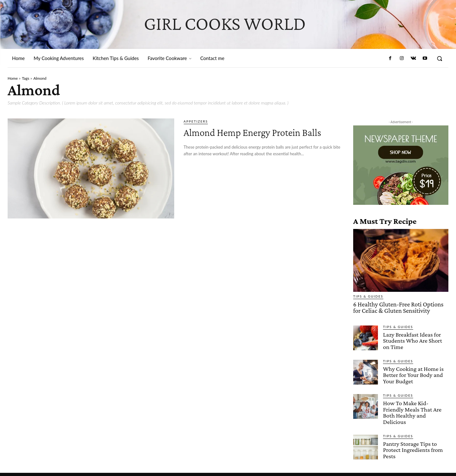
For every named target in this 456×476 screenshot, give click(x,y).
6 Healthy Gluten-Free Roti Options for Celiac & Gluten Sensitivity (400, 307)
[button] (439, 58)
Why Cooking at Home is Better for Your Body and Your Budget (413, 374)
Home (13, 78)
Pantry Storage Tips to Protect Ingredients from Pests (412, 442)
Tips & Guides (368, 296)
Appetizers (196, 121)
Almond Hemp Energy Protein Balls (258, 137)
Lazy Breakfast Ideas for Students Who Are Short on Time (416, 340)
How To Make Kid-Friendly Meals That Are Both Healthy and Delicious (415, 408)
